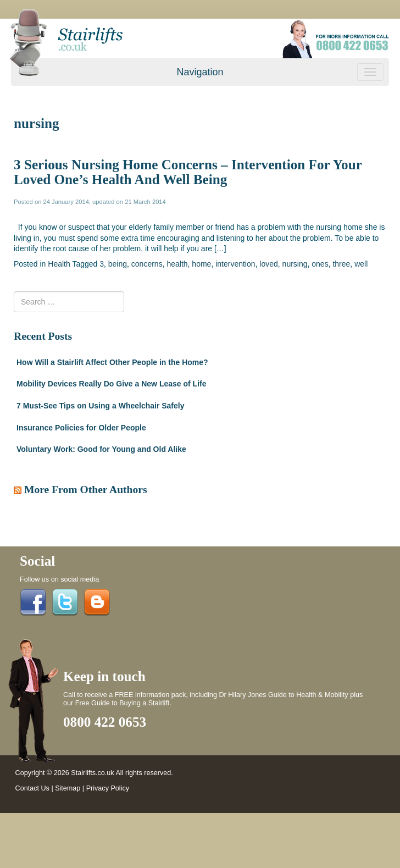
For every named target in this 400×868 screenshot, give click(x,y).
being (118, 264)
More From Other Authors (86, 490)
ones (320, 264)
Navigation (200, 72)
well (361, 264)
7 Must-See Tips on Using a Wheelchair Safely (101, 406)
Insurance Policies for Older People (81, 428)
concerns (147, 264)
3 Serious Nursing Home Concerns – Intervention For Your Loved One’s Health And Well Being (188, 172)
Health (59, 264)
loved (268, 264)
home (201, 264)
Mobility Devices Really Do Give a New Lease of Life (111, 384)
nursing (295, 264)
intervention (235, 264)
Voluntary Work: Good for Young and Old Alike (101, 449)
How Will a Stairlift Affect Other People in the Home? (112, 362)
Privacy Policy (108, 788)
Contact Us (32, 788)
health (177, 264)
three (341, 264)
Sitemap (68, 788)
